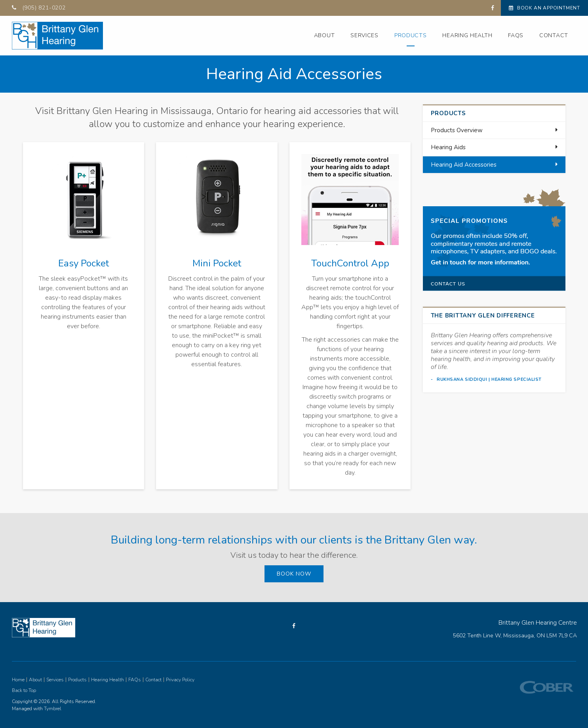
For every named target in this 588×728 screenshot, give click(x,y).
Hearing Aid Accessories (464, 165)
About (324, 35)
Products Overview (457, 130)
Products (411, 35)
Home (18, 680)
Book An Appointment (544, 8)
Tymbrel (53, 709)
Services (364, 35)
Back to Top (24, 690)
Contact (554, 35)
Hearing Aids (448, 147)
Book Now (294, 574)
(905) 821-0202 (44, 8)
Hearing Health (467, 35)
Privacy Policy (180, 680)
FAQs (516, 35)
